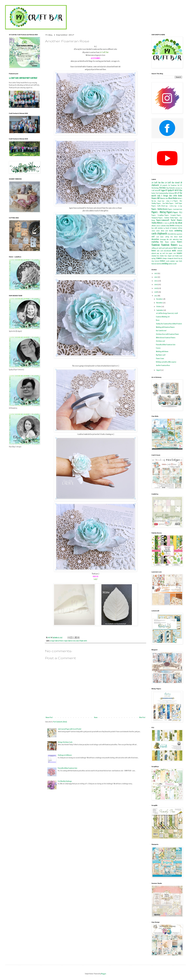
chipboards (162, 234)
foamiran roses (72, 641)
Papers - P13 (178, 213)
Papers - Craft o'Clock (158, 206)
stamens (159, 258)
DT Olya (180, 190)
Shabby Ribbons (157, 223)
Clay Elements (171, 188)
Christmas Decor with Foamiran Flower (167, 334)
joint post (162, 248)
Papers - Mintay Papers (162, 212)
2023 (156, 274)
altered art (159, 226)
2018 (156, 292)
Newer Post (49, 718)
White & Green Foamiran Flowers (166, 338)
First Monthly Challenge (65, 781)
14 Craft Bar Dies (158, 183)
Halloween (172, 193)
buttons (180, 228)
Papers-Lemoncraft (163, 220)
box (181, 226)
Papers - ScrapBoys (158, 215)
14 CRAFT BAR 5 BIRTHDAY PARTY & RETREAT (23, 78)
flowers (180, 242)
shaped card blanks (173, 256)
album (180, 223)
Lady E (77, 641)
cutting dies (169, 237)
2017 (156, 296)
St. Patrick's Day (166, 223)
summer (172, 261)
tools (181, 261)
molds (174, 251)
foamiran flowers (169, 245)
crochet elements (160, 237)
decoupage (163, 240)
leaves (154, 251)
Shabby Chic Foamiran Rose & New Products (169, 324)
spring (154, 259)
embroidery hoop (177, 240)
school (175, 253)
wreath (175, 264)
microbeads (168, 251)
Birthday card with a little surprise (166, 362)
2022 (156, 277)
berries (172, 226)
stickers (162, 261)
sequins (179, 253)
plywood (154, 253)
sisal (181, 256)
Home (96, 718)
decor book (178, 237)
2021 (156, 281)
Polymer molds (83, 641)
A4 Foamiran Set (174, 185)
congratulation (179, 234)
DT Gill (175, 190)
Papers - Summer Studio (166, 218)
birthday (177, 226)
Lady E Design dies (165, 196)
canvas (153, 231)
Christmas (162, 188)
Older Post (142, 718)
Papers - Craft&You (170, 206)
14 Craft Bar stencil (172, 183)
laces (175, 248)
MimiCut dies (164, 199)
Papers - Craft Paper (176, 203)
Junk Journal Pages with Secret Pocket (70, 729)
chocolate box (172, 234)
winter (170, 264)
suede (168, 261)
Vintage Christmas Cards (65, 742)
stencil (176, 259)
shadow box (155, 256)
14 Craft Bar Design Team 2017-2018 (167, 313)
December (160, 299)
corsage (52, 641)
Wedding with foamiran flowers (165, 327)
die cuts (169, 240)
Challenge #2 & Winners (65, 755)
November (160, 303)
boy (164, 228)
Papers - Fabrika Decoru (159, 209)
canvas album (160, 231)
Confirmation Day (179, 188)
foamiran (156, 245)
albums (154, 226)
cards (154, 234)
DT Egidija (169, 190)
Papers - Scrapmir (170, 215)
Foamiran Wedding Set (163, 317)
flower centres (170, 242)
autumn (163, 226)
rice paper (169, 253)
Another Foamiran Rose (163, 365)
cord (153, 237)
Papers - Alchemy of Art (168, 201)
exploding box (157, 242)
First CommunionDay (162, 193)
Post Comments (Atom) (60, 722)
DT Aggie (162, 190)
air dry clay (174, 223)
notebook (180, 251)
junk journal (169, 248)
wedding (165, 264)
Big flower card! (161, 355)
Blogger (104, 974)
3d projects (164, 185)
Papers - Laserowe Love (175, 209)
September (160, 310)
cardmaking (178, 231)
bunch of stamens (171, 228)
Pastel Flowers (177, 220)
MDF (159, 198)
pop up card (161, 253)
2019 (156, 288)
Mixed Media (173, 198)
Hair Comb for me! (161, 331)
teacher (177, 261)
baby (168, 226)
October (159, 307)
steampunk (170, 259)
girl (157, 248)
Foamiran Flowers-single (61, 641)
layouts (180, 248)
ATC (181, 185)
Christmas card (160, 341)
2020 (156, 285)
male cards (160, 251)
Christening (155, 188)
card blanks (169, 231)
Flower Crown (160, 359)
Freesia (158, 348)
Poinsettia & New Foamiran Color (68, 768)
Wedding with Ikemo (162, 352)
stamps (165, 259)
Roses (158, 320)
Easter (153, 193)
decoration (155, 239)
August (159, 370)
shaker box (163, 256)
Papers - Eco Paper (178, 206)
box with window (157, 228)
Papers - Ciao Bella (163, 203)
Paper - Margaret (158, 201)
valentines (159, 264)
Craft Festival (155, 191)
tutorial (154, 264)
